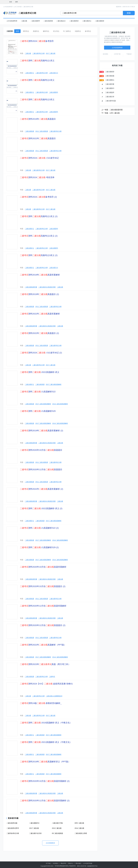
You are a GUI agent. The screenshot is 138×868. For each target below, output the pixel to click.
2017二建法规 (51, 53)
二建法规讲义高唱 (81, 833)
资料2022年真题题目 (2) (39, 333)
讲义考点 (56, 31)
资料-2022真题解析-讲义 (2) (41, 508)
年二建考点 (67, 31)
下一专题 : (105, 113)
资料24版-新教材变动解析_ (41, 703)
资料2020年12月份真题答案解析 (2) (45, 801)
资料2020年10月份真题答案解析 (43, 567)
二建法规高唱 (48, 21)
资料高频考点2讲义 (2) (39, 236)
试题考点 (78, 31)
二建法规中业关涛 (35, 833)
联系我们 (56, 863)
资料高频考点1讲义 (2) (39, 216)
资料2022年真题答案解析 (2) (42, 489)
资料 (17, 2)
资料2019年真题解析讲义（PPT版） (45, 762)
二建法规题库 (110, 92)
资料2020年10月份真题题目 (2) (43, 586)
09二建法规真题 (57, 833)
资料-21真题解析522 (38, 392)
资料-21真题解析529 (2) (39, 547)
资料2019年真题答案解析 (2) (42, 431)
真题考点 (36, 31)
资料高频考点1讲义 (37, 61)
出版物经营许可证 (92, 866)
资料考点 (26, 31)
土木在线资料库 (8, 7)
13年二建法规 (115, 113)
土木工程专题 (18, 7)
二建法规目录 (110, 97)
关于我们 (48, 863)
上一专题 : (105, 110)
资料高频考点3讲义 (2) (39, 255)
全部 (17, 31)
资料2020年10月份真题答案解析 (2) (45, 781)
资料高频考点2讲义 (37, 80)
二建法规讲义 (87, 21)
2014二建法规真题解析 (60, 404)
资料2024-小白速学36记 (39, 158)
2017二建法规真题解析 (54, 384)
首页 (11, 2)
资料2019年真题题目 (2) (39, 294)
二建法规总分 (61, 21)
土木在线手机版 (88, 863)
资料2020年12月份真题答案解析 (43, 606)
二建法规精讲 (100, 21)
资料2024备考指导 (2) (38, 197)
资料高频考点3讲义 (37, 100)
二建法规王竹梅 (57, 823)
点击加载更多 (50, 843)
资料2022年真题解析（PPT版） (43, 645)
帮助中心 (71, 863)
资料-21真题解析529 (38, 411)
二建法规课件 (35, 21)
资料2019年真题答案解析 (40, 275)
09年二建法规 (79, 823)
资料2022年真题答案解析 (40, 314)
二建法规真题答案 (31, 287)
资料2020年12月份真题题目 (41, 470)
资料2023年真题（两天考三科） (45, 664)
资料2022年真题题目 (38, 138)
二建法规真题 (29, 131)
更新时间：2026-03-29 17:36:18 (125, 7)
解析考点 (46, 31)
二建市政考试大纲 (13, 833)
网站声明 (63, 863)
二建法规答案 (110, 84)
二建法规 (24, 21)
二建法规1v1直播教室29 (54, 696)
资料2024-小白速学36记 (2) (41, 353)
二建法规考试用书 (13, 828)
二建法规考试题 (12, 823)
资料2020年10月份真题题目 (41, 450)
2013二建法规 (57, 828)
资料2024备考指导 (37, 41)
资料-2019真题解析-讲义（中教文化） (46, 723)
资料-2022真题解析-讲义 (40, 372)
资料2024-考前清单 (37, 177)
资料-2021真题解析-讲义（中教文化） (46, 742)
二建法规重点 (110, 80)
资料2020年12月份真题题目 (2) (43, 625)
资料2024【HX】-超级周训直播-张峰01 (46, 684)
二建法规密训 (74, 21)
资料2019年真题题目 (38, 119)
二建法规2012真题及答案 (47, 287)
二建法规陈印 (110, 88)
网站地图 (78, 863)
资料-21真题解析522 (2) (39, 528)
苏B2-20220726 (82, 866)
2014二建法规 (79, 828)
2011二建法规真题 (42, 131)
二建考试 (52, 677)
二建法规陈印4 (34, 823)
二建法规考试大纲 (28, 7)
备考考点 (88, 31)
